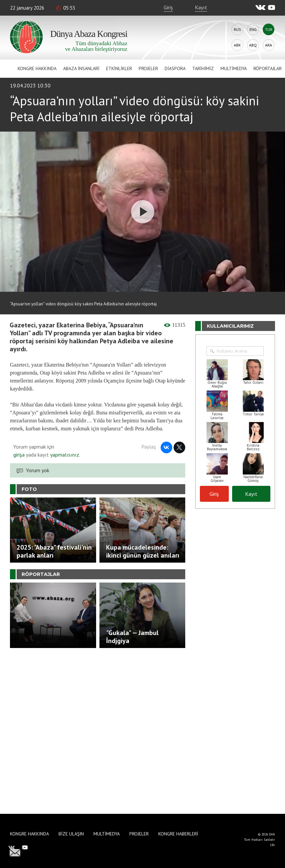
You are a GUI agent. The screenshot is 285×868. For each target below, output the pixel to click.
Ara (269, 45)
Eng (253, 29)
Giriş (168, 7)
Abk (237, 45)
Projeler (148, 68)
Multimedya (234, 68)
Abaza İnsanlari (81, 68)
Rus (237, 29)
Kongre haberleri (178, 834)
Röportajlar (268, 68)
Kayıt (201, 7)
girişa (19, 455)
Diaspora (175, 68)
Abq (253, 45)
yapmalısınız (64, 455)
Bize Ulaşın (71, 834)
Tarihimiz (203, 68)
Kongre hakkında (37, 68)
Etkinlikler (119, 68)
